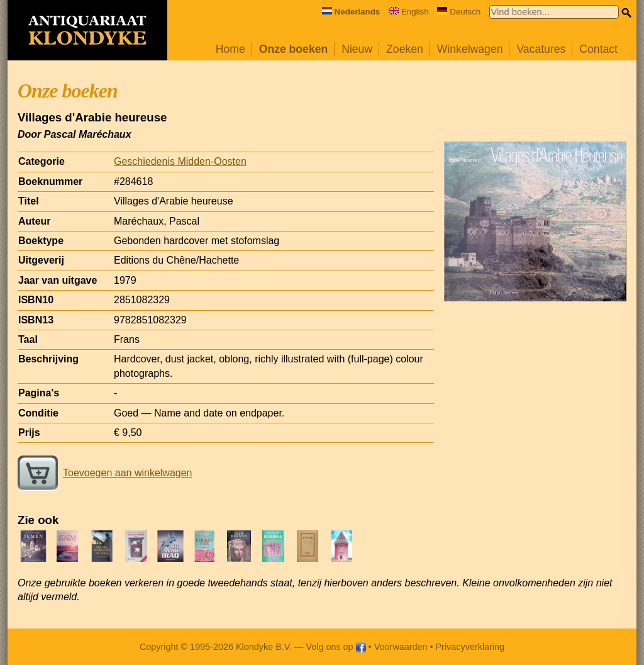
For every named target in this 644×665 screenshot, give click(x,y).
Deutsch (459, 12)
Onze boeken (294, 49)
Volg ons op (336, 647)
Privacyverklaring (470, 647)
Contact (598, 49)
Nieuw (357, 49)
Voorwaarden (401, 647)
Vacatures (541, 49)
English (409, 12)
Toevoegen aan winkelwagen (105, 473)
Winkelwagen (470, 49)
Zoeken (405, 49)
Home (230, 49)
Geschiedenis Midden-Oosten (180, 161)
